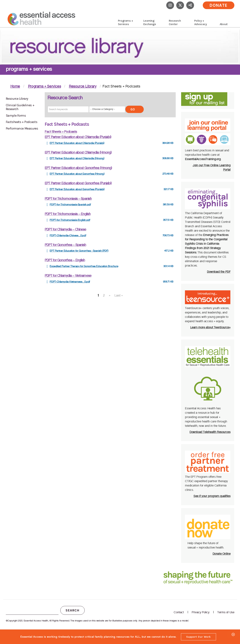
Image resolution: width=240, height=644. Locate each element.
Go (133, 109)
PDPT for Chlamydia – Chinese (65, 229)
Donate (219, 5)
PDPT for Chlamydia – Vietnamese (68, 276)
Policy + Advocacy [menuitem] (201, 22)
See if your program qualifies (212, 496)
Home (15, 86)
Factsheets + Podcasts (22, 122)
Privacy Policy (200, 612)
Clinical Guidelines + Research (20, 107)
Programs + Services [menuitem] (126, 22)
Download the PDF (219, 272)
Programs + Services (44, 86)
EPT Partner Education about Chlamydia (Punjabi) (78, 137)
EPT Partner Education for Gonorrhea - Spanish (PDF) (79, 251)
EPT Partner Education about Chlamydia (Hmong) (78, 152)
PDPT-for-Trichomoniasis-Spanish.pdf (70, 205)
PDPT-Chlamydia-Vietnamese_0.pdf (70, 282)
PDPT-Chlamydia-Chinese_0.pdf (68, 235)
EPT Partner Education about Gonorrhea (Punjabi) (78, 183)
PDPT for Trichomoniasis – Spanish (68, 199)
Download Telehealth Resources (210, 432)
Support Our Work (198, 637)
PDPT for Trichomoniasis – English (68, 214)
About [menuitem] (224, 24)
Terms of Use (226, 612)
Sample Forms (16, 116)
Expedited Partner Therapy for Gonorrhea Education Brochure (84, 266)
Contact (179, 612)
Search (72, 610)
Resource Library (83, 86)
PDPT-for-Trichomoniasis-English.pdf (70, 220)
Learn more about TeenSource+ (210, 327)
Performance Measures (22, 129)
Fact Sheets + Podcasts (61, 132)
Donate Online (222, 554)
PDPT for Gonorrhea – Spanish (65, 245)
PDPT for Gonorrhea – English (65, 260)
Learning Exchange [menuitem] (150, 22)
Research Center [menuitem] (175, 22)
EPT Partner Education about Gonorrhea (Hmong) (78, 168)
